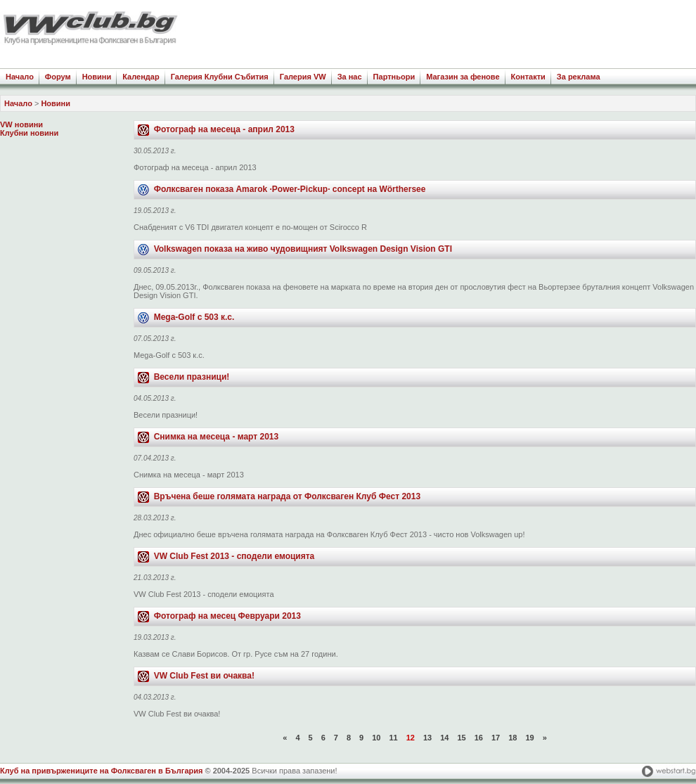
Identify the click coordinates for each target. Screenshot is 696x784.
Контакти (528, 77)
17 (496, 738)
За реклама (579, 77)
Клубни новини (29, 133)
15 (461, 738)
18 (513, 738)
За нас (350, 77)
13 (427, 738)
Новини (97, 77)
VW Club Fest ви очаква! (204, 676)
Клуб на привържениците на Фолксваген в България (101, 771)
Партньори (394, 77)
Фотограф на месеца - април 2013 (224, 129)
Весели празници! (192, 377)
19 (529, 738)
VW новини (21, 124)
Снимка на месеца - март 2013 (217, 437)
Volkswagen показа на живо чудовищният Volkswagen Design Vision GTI (303, 249)
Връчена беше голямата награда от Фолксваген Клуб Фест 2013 (287, 496)
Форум (58, 77)
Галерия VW (303, 77)
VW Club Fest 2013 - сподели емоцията (234, 556)
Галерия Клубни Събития (220, 77)
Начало (20, 77)
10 (376, 738)
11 (393, 738)
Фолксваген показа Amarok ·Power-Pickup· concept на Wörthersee (290, 189)
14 (444, 738)
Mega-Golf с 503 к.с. (194, 317)
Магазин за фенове (463, 77)
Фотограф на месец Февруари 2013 (227, 616)
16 (479, 738)
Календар (141, 77)
